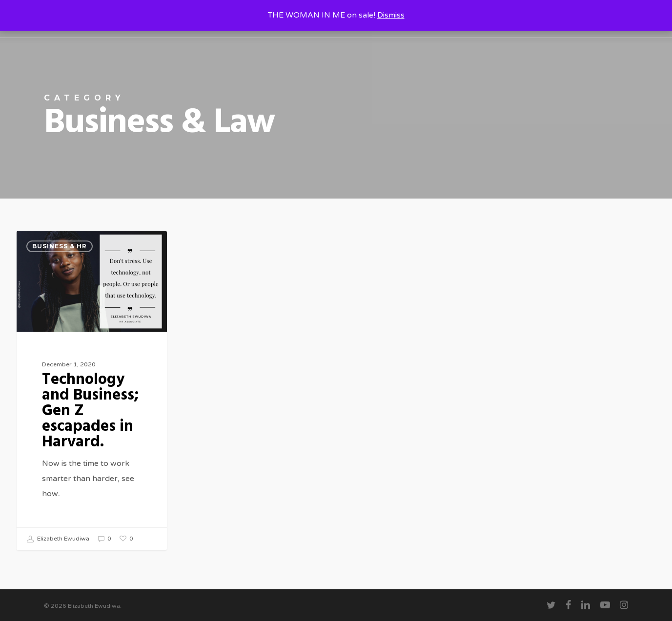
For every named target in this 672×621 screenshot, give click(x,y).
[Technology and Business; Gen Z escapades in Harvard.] (92, 391)
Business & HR (60, 246)
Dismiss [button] (391, 15)
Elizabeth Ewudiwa (58, 539)
